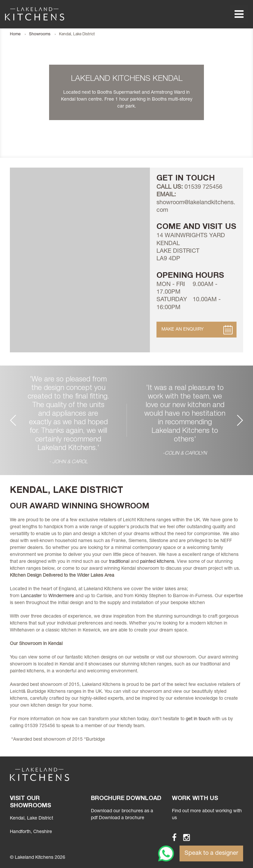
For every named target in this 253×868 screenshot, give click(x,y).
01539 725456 (203, 187)
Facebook (171, 837)
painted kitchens (157, 562)
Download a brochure (122, 818)
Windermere (61, 596)
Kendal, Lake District (31, 819)
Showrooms (40, 34)
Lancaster (31, 596)
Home (15, 34)
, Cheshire (31, 832)
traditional (119, 562)
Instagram (184, 837)
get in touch (198, 719)
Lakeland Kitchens (35, 14)
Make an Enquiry (183, 330)
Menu (239, 14)
